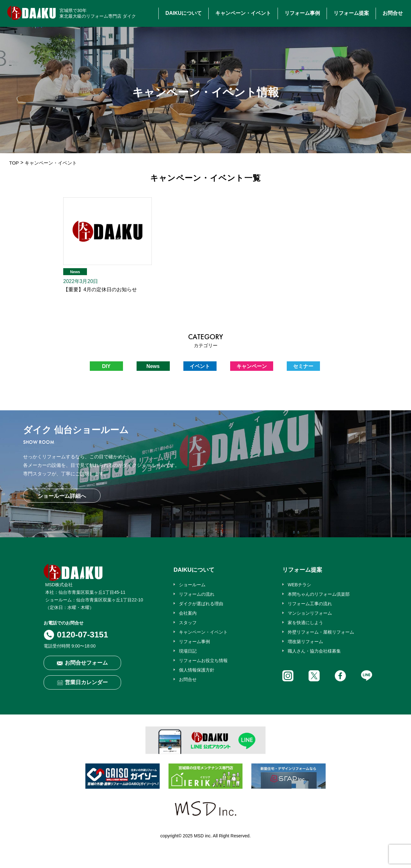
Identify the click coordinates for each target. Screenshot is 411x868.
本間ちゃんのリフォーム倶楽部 (319, 594)
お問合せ (393, 13)
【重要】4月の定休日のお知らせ (100, 289)
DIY (106, 366)
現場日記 (188, 651)
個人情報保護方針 (197, 670)
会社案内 (188, 613)
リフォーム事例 (302, 13)
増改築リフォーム (305, 642)
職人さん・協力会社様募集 (314, 651)
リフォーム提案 (351, 13)
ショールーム (192, 585)
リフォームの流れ (197, 594)
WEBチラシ (299, 585)
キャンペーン (252, 366)
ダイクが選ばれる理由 (201, 604)
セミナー (303, 366)
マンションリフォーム (310, 613)
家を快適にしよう (305, 623)
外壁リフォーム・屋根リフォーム (321, 632)
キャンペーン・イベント (243, 13)
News (75, 272)
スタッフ (188, 623)
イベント (200, 366)
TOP (14, 163)
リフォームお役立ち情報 (203, 660)
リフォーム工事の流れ (310, 604)
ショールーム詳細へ (62, 496)
